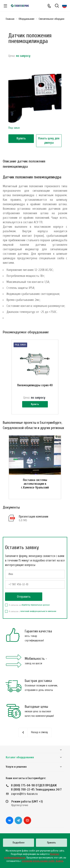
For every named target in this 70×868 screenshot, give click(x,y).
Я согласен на (27, 605)
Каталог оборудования (20, 757)
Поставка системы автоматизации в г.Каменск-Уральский (35, 484)
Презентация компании (34, 517)
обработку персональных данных (36, 605)
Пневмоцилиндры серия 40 (35, 385)
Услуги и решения (16, 767)
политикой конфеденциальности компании (38, 611)
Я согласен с (31, 611)
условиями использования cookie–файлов (43, 861)
